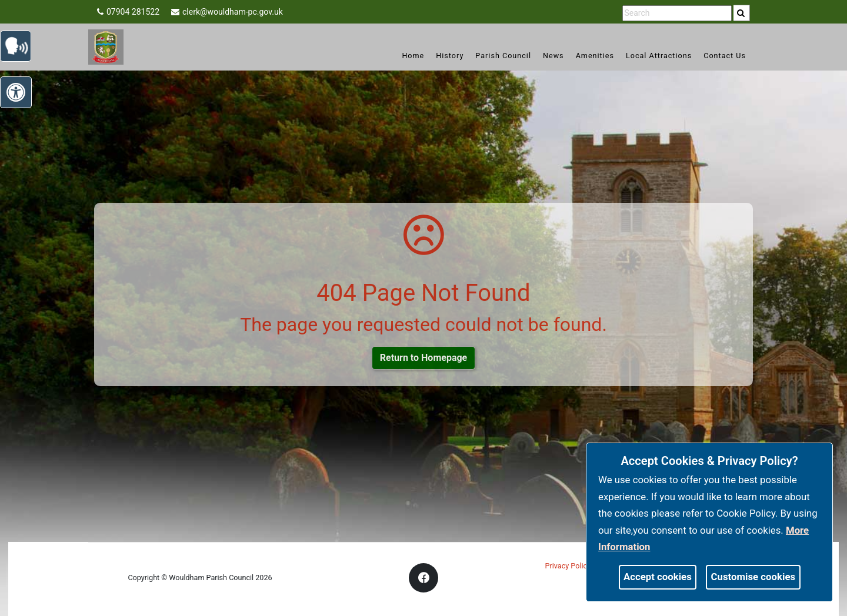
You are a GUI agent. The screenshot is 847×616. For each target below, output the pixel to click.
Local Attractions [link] (659, 56)
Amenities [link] (595, 56)
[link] (741, 13)
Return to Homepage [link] (423, 358)
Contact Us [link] (725, 56)
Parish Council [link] (503, 56)
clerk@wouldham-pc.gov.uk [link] (227, 12)
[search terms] (677, 13)
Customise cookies (753, 577)
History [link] (450, 56)
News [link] (553, 56)
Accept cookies (658, 577)
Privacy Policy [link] (568, 566)
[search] (742, 13)
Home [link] (413, 56)
